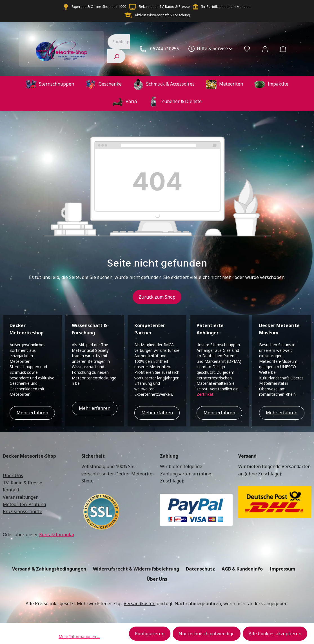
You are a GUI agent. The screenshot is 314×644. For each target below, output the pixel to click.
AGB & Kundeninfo (242, 569)
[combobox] (119, 42)
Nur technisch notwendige (207, 634)
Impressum (282, 569)
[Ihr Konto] (265, 49)
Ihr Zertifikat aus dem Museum (226, 7)
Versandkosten (140, 603)
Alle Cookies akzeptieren (275, 634)
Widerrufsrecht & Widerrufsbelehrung (136, 569)
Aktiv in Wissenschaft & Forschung (162, 15)
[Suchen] (116, 56)
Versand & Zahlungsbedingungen (49, 569)
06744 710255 (165, 49)
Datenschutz (200, 569)
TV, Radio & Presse (23, 483)
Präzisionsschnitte (23, 511)
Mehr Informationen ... (79, 637)
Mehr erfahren (32, 413)
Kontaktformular (56, 535)
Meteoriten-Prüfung (24, 504)
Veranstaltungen (21, 497)
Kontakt (11, 490)
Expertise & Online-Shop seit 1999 (99, 7)
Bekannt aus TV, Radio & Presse (164, 7)
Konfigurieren (150, 634)
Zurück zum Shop (157, 297)
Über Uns (13, 475)
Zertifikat (205, 394)
